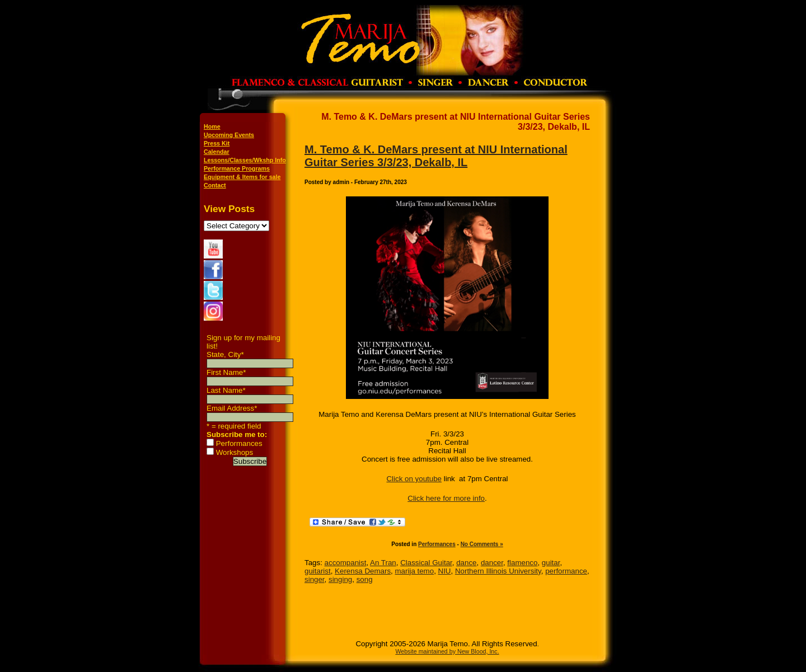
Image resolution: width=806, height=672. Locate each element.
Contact (215, 185)
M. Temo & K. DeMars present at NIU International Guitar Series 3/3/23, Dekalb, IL (436, 156)
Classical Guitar (426, 563)
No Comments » (482, 544)
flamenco (522, 563)
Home (212, 126)
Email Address (232, 408)
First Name (226, 372)
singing (340, 579)
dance (466, 563)
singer (315, 579)
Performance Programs (237, 168)
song (365, 579)
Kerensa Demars (363, 571)
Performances (239, 443)
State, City (225, 354)
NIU (445, 571)
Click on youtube (414, 479)
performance (566, 571)
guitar (551, 563)
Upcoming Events (229, 135)
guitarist (318, 571)
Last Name (226, 390)
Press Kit (217, 143)
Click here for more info (446, 498)
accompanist (346, 563)
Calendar (217, 152)
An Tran (383, 563)
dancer (492, 563)
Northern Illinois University (498, 571)
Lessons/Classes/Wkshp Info (245, 160)
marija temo (415, 571)
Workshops (235, 452)
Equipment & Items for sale (242, 177)
